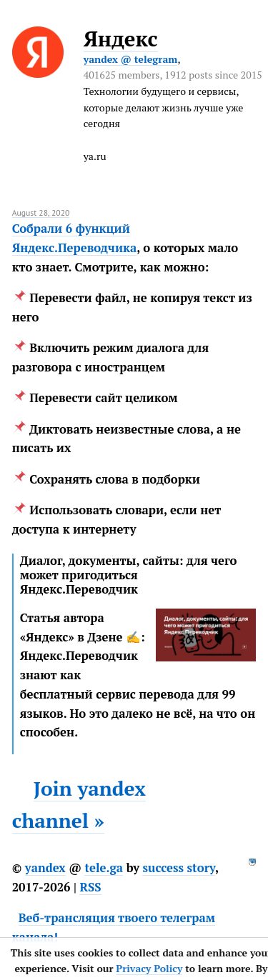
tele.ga (104, 868)
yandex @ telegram (131, 59)
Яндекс (121, 39)
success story (179, 868)
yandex (45, 868)
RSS (90, 887)
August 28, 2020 (41, 212)
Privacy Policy (149, 968)
